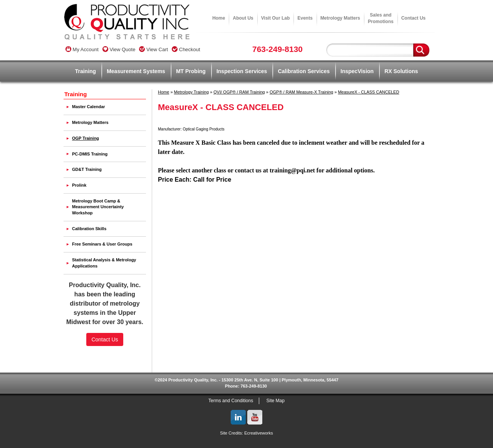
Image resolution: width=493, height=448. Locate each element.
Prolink (79, 185)
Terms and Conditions (231, 401)
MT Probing (191, 71)
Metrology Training (192, 92)
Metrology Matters (340, 18)
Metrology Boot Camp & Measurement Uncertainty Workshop (98, 207)
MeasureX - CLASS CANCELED (368, 92)
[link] (105, 357)
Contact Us (413, 18)
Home (219, 18)
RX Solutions (401, 71)
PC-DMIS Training (90, 154)
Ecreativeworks (259, 433)
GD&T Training (87, 169)
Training (86, 71)
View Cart (153, 49)
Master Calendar (89, 107)
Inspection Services (242, 71)
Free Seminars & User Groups (102, 244)
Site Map (276, 401)
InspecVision (357, 71)
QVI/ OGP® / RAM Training (239, 92)
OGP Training (86, 138)
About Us (243, 18)
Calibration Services (304, 71)
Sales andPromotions (381, 18)
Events (305, 18)
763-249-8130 (278, 49)
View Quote (119, 49)
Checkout (186, 49)
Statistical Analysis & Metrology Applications (104, 263)
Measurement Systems (136, 71)
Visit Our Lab (275, 18)
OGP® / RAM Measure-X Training (301, 92)
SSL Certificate (105, 370)
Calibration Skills (89, 229)
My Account (82, 49)
